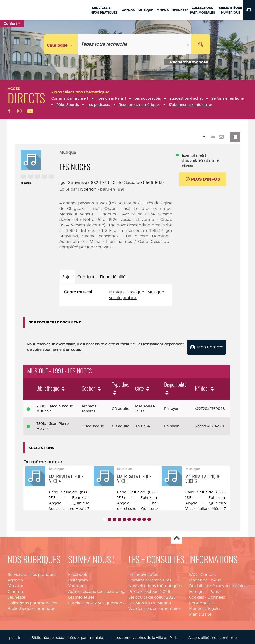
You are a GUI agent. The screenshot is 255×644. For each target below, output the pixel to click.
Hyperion (87, 189)
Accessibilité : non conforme (212, 636)
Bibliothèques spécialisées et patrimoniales (68, 636)
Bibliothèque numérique (32, 607)
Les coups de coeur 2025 (152, 596)
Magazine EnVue (205, 579)
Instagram (78, 579)
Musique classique (127, 292)
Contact (208, 573)
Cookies (196, 596)
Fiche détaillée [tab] (114, 277)
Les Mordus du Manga (150, 602)
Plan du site (200, 613)
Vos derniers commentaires (155, 607)
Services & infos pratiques (32, 573)
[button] (249, 10)
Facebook (78, 573)
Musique (16, 584)
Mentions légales (205, 607)
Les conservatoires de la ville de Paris (146, 636)
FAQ (193, 573)
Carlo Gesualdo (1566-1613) (138, 182)
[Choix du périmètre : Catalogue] (61, 44)
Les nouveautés (143, 573)
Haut (177, 537)
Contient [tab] (86, 277)
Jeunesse (16, 596)
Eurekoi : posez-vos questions (96, 602)
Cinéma (15, 590)
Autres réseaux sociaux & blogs (97, 590)
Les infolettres (81, 596)
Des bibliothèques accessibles (218, 584)
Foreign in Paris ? (205, 590)
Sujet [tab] (67, 277)
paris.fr (15, 636)
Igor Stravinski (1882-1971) (84, 182)
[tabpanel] (116, 295)
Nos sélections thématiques (155, 584)
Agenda (15, 579)
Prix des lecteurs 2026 (149, 590)
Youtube (76, 584)
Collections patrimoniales (32, 602)
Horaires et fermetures (150, 579)
